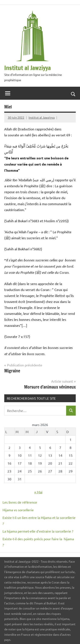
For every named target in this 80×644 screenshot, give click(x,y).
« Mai (38, 492)
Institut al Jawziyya (28, 68)
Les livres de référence (20, 502)
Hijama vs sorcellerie (18, 510)
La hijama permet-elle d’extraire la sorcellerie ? (38, 531)
